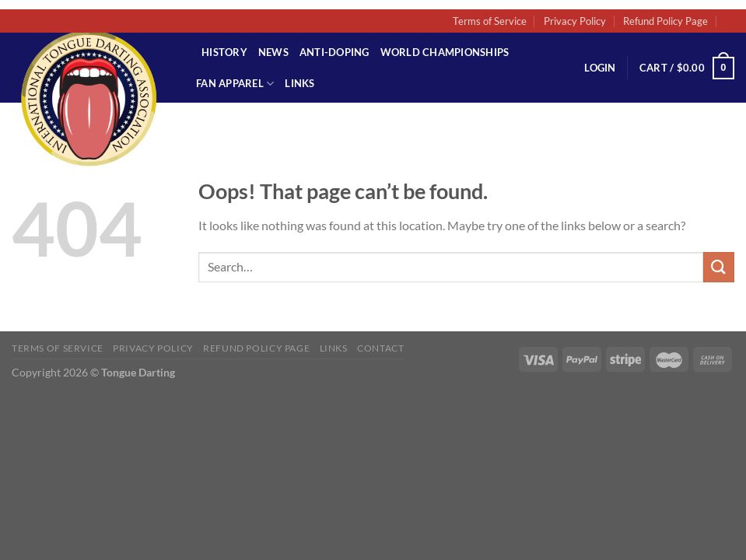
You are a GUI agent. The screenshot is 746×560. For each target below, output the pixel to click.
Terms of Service (490, 21)
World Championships (445, 52)
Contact (380, 348)
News (273, 52)
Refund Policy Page (665, 21)
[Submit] (719, 267)
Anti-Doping (334, 52)
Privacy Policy (575, 21)
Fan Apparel (235, 84)
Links (299, 83)
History (224, 52)
